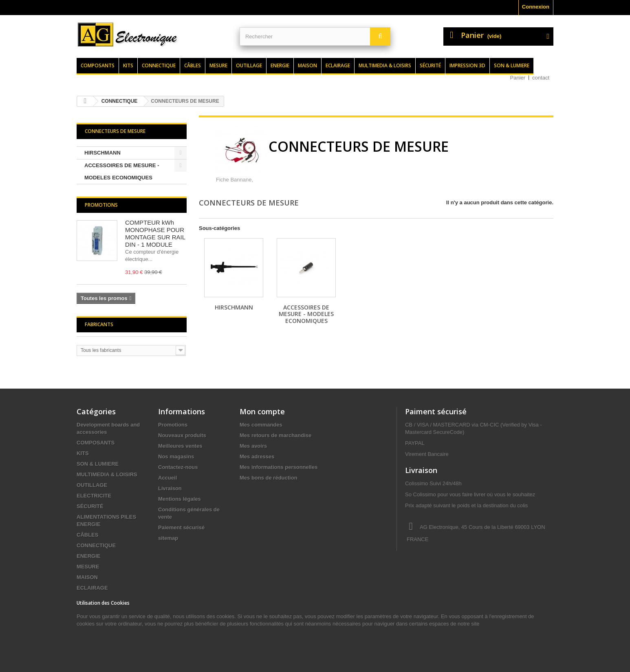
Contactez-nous (178, 467)
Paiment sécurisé (436, 411)
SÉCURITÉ (90, 506)
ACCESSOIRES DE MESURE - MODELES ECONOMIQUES (122, 171)
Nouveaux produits (182, 435)
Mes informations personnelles (279, 467)
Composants (98, 65)
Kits (128, 65)
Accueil (167, 478)
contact (541, 78)
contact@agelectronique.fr (470, 569)
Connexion (536, 7)
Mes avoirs (253, 446)
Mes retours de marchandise (275, 435)
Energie (280, 65)
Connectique (159, 65)
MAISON (87, 577)
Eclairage (338, 65)
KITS (83, 453)
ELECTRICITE (94, 496)
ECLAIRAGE (92, 588)
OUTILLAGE (92, 485)
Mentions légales (180, 499)
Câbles (193, 65)
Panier (518, 78)
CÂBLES (87, 535)
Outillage (249, 65)
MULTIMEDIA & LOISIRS (107, 474)
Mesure (218, 65)
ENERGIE (89, 556)
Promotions (101, 205)
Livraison (170, 488)
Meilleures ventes (180, 446)
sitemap (168, 538)
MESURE (88, 567)
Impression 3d (467, 65)
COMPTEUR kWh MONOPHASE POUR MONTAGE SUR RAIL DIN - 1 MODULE (155, 233)
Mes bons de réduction (269, 478)
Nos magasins (176, 456)
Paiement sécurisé (181, 527)
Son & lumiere (512, 65)
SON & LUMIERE (98, 464)
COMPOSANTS (96, 443)
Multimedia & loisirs (385, 65)
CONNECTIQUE (96, 545)
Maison (307, 65)
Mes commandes (261, 425)
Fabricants (99, 324)
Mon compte (262, 411)
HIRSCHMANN (102, 153)
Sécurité (430, 65)
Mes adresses (257, 456)
